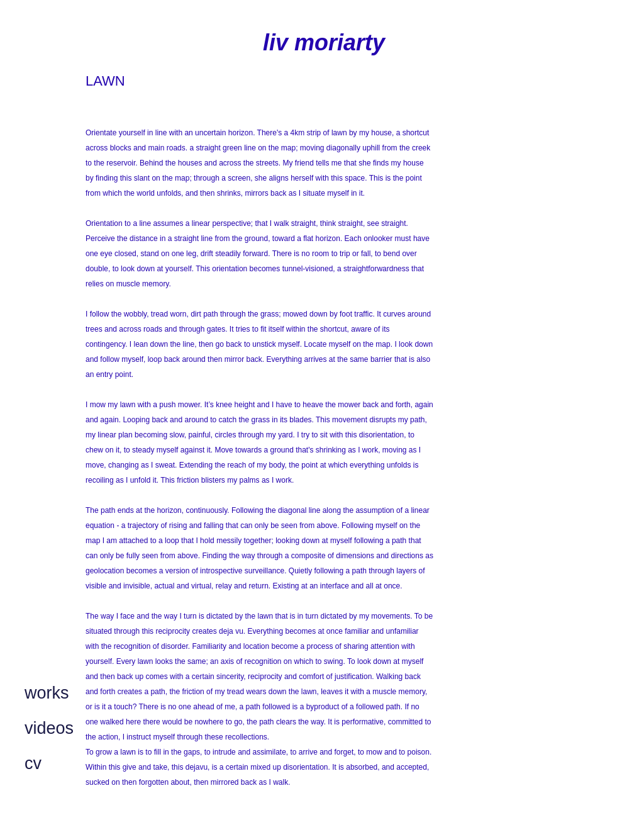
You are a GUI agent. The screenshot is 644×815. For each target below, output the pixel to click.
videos (49, 728)
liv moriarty (324, 42)
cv (33, 763)
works (47, 693)
